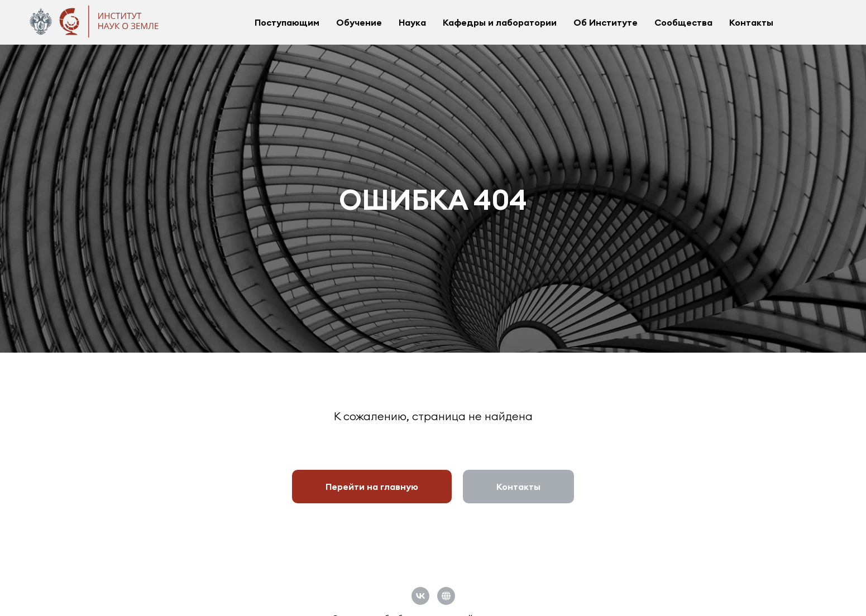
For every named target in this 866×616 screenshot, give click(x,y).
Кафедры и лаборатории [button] (500, 22)
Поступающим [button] (287, 22)
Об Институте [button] (606, 22)
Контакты (751, 22)
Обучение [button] (359, 22)
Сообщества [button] (683, 22)
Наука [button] (412, 22)
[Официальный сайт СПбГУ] (446, 596)
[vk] (420, 596)
